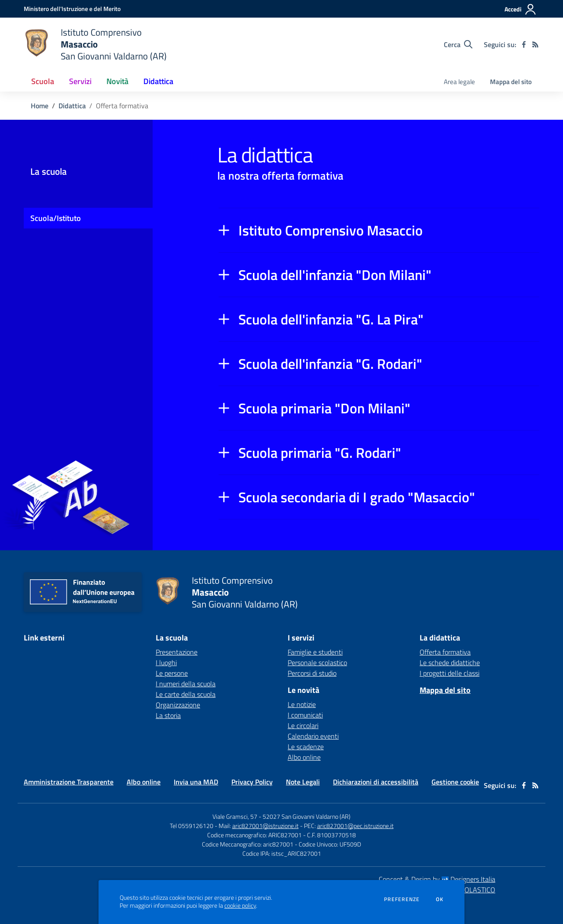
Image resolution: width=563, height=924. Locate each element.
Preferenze (402, 899)
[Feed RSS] (535, 44)
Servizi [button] (80, 81)
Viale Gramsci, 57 (235, 816)
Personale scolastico (317, 663)
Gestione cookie (455, 782)
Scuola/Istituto (56, 218)
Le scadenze (306, 747)
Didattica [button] (158, 81)
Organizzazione (178, 705)
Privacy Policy (252, 782)
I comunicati (305, 715)
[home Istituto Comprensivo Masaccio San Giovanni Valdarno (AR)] (95, 44)
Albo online (304, 757)
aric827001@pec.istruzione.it (355, 826)
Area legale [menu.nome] (459, 82)
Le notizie (302, 704)
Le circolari (303, 725)
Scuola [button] (43, 81)
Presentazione (177, 652)
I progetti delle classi (450, 673)
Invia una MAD (196, 782)
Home (40, 106)
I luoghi (166, 663)
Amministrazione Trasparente (69, 782)
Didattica (72, 106)
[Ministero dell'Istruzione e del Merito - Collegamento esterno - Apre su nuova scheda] (72, 9)
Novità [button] (117, 81)
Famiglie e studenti (315, 652)
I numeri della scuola (186, 684)
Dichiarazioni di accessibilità (376, 782)
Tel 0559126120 (192, 826)
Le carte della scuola (186, 694)
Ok (440, 899)
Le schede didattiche (450, 663)
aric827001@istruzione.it (265, 826)
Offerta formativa (445, 652)
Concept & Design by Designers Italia (437, 879)
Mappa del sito (511, 82)
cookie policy (240, 906)
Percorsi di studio (312, 673)
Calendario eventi (313, 736)
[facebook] (524, 44)
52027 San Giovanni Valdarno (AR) (307, 816)
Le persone (172, 673)
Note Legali (303, 782)
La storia (168, 715)
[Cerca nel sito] (458, 44)
